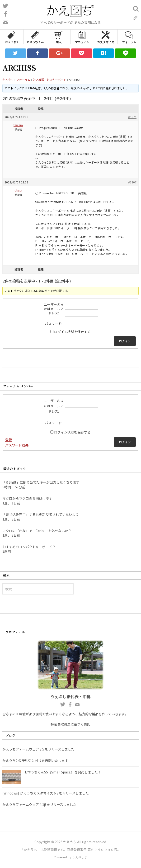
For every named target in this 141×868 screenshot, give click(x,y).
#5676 (132, 117)
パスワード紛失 (17, 445)
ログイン (125, 341)
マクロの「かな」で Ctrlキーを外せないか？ (37, 531)
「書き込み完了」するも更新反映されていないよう (41, 514)
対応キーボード (56, 80)
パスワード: (54, 324)
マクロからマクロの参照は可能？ (27, 498)
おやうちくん (35, 37)
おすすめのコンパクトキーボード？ (29, 547)
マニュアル (82, 37)
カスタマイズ (106, 37)
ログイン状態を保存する (72, 332)
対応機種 (38, 80)
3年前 (99, 88)
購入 (59, 37)
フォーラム (129, 37)
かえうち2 (12, 37)
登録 (9, 440)
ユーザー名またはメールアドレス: (54, 309)
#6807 (132, 182)
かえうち (8, 80)
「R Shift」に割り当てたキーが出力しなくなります (41, 482)
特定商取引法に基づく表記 (70, 724)
